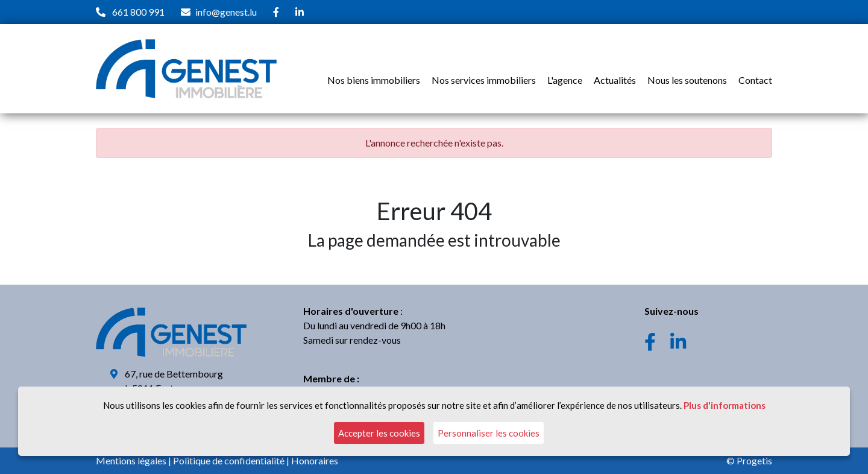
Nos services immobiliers (484, 80)
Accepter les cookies (379, 433)
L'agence (565, 80)
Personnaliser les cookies (489, 433)
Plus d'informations (725, 405)
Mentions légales (131, 460)
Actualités (615, 80)
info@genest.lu (226, 12)
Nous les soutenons (687, 80)
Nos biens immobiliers (374, 80)
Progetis (754, 460)
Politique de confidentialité (229, 460)
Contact (755, 80)
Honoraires (315, 460)
